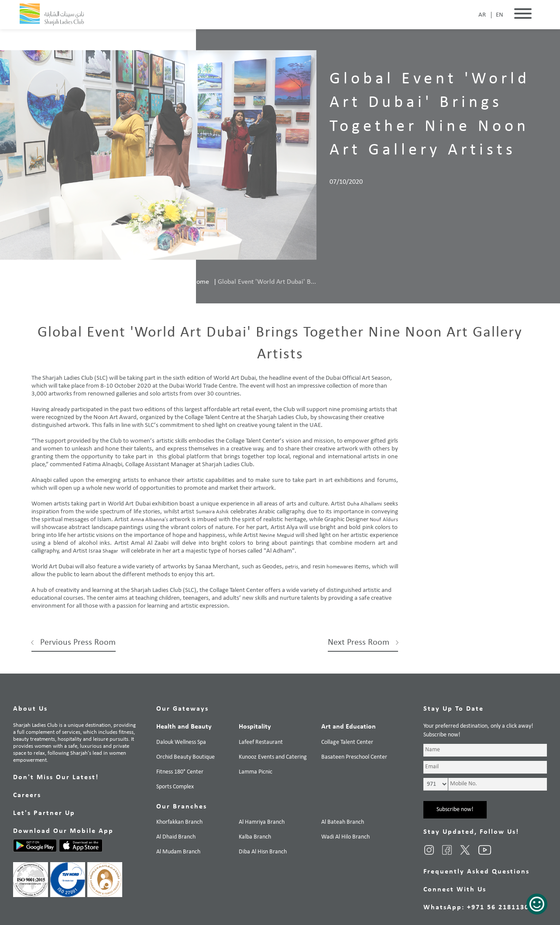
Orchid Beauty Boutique (186, 757)
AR (482, 15)
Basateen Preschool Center (354, 757)
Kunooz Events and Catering (273, 757)
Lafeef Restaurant (261, 742)
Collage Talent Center (347, 742)
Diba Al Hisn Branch (263, 852)
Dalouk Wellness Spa (181, 742)
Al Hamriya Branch (262, 822)
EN (500, 15)
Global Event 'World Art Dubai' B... (267, 282)
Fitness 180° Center (180, 772)
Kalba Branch (255, 837)
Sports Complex (175, 787)
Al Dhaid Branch (176, 837)
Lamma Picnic (256, 772)
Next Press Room (359, 643)
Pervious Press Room (78, 643)
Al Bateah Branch (343, 822)
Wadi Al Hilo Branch (345, 837)
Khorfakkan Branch (179, 822)
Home (201, 282)
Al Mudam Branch (178, 852)
